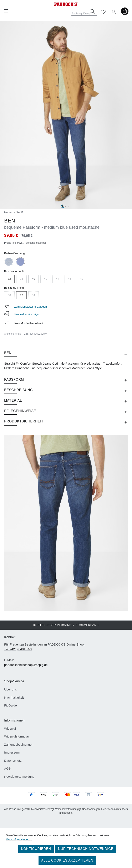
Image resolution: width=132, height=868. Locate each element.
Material (13, 400)
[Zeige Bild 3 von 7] (68, 206)
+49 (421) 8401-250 (18, 649)
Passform (14, 379)
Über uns (11, 689)
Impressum (12, 752)
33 (23, 279)
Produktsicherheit (24, 421)
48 (84, 279)
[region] (66, 115)
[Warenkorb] (125, 11)
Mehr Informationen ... (19, 839)
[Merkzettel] (103, 11)
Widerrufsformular (17, 736)
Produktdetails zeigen (22, 314)
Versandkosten (63, 809)
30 (11, 296)
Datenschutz (13, 761)
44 (59, 279)
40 (34, 279)
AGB (7, 768)
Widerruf (10, 728)
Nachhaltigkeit (14, 697)
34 (35, 296)
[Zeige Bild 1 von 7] (63, 206)
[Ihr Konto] (113, 11)
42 (47, 279)
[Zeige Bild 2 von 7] (66, 206)
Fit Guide (11, 705)
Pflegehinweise (20, 411)
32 (11, 279)
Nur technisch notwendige (86, 849)
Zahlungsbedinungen (19, 744)
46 (72, 279)
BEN (8, 353)
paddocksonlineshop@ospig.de (26, 665)
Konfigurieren (36, 849)
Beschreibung (19, 390)
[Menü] (6, 11)
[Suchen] (92, 11)
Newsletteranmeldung (19, 777)
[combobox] (84, 12)
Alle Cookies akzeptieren (67, 860)
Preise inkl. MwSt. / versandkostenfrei (25, 243)
